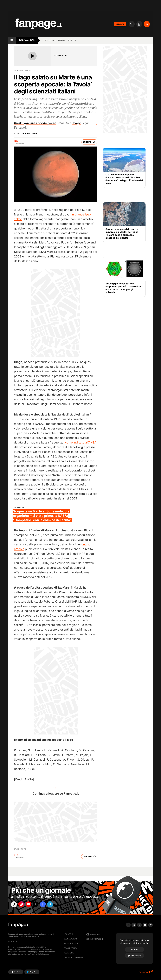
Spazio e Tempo (20, 849)
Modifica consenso (73, 957)
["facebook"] (47, 905)
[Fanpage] (18, 925)
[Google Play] (32, 972)
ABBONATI (120, 24)
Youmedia (68, 934)
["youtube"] (31, 905)
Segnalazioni (70, 939)
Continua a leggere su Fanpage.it (56, 794)
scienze (72, 40)
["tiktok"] (14, 905)
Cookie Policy (70, 948)
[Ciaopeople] (146, 973)
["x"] (39, 905)
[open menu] (12, 40)
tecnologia (50, 40)
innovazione (27, 40)
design (62, 40)
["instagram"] (23, 905)
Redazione (69, 953)
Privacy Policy (71, 943)
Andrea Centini (31, 134)
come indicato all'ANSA (81, 442)
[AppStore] (16, 972)
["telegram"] (55, 905)
